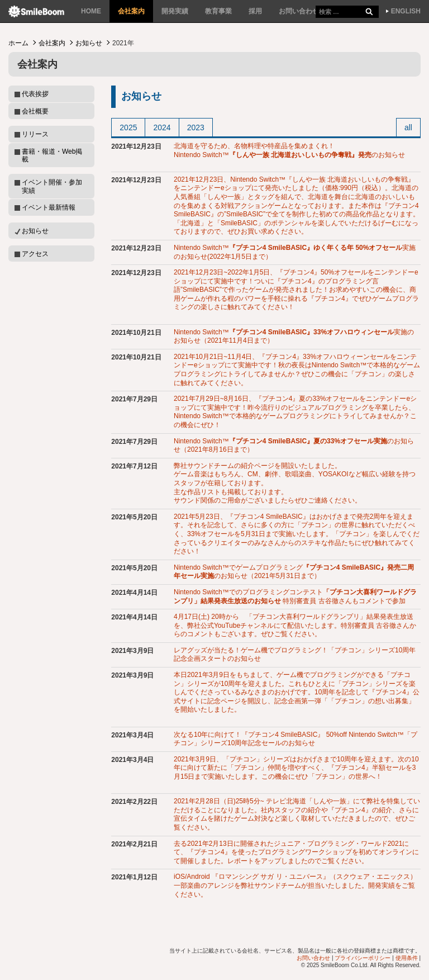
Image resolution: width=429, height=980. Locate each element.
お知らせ (89, 43)
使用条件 (407, 958)
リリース (35, 134)
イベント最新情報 (49, 207)
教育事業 (218, 11)
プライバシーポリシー (363, 958)
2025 (128, 127)
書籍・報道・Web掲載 (52, 155)
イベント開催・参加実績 (52, 186)
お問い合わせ (299, 11)
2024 (162, 127)
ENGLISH (406, 11)
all (408, 127)
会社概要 (35, 111)
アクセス (35, 254)
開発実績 (175, 11)
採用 (255, 11)
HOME (91, 11)
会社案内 (131, 11)
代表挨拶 (35, 94)
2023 (196, 127)
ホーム (18, 43)
